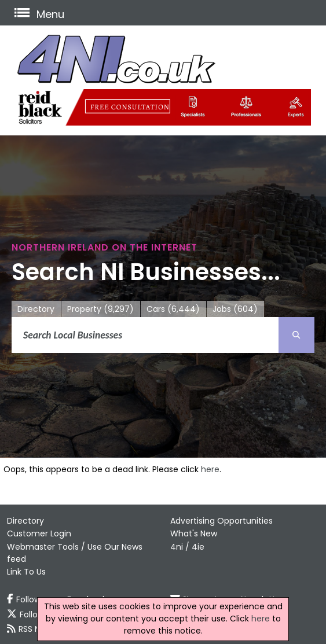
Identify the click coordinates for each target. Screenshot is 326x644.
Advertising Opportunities (221, 521)
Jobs (235, 309)
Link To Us (26, 572)
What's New (194, 533)
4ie (198, 547)
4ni (177, 547)
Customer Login (39, 533)
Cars (173, 309)
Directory (36, 309)
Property (100, 309)
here (210, 469)
